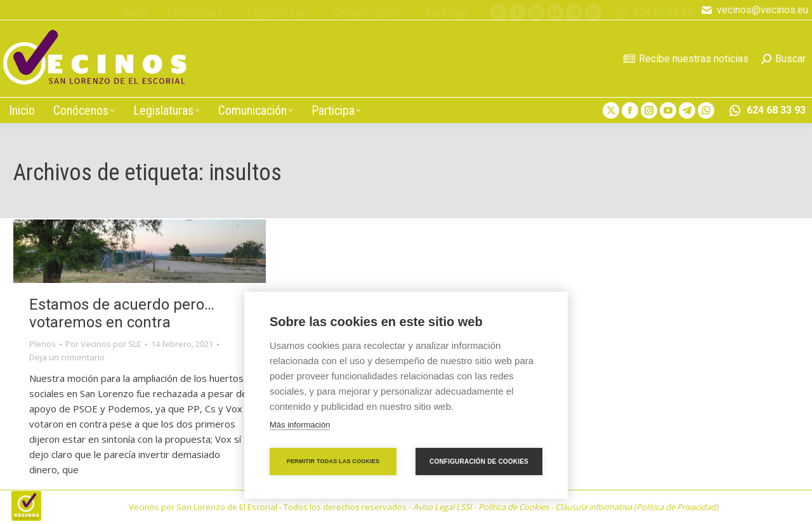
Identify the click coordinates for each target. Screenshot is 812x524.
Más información (300, 425)
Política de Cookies (514, 507)
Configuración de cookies (479, 462)
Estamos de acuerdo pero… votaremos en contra (122, 313)
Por (103, 344)
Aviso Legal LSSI (442, 507)
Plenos (43, 344)
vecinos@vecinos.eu (754, 10)
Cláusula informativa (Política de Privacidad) (637, 507)
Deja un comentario (67, 357)
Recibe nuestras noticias (686, 59)
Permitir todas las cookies (333, 461)
